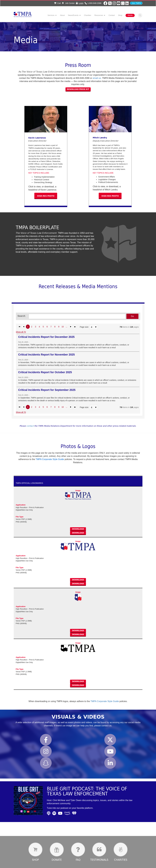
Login (81, 3)
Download (78, 529)
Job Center (68, 3)
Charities (88, 15)
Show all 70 (21, 332)
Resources (99, 15)
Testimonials (99, 860)
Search (140, 15)
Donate (57, 860)
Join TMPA (136, 3)
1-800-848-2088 (94, 3)
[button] (19, 327)
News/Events (73, 15)
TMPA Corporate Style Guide (105, 701)
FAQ (78, 860)
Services (51, 15)
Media (130, 15)
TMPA (23, 15)
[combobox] (92, 327)
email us (97, 78)
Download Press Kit (78, 89)
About (62, 15)
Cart (58, 3)
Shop (120, 15)
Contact (112, 15)
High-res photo (46, 196)
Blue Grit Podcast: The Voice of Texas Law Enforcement (87, 791)
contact (30, 426)
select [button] (96, 327)
